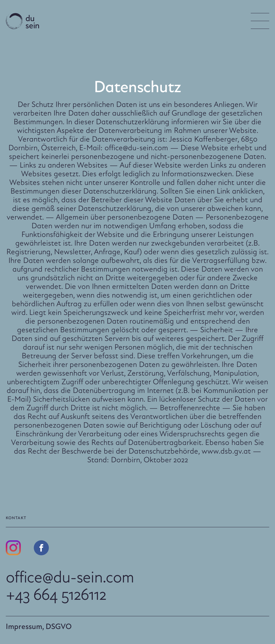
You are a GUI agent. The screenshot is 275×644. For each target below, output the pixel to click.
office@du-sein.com (70, 577)
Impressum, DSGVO (39, 626)
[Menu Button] (260, 21)
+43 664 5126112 (56, 594)
